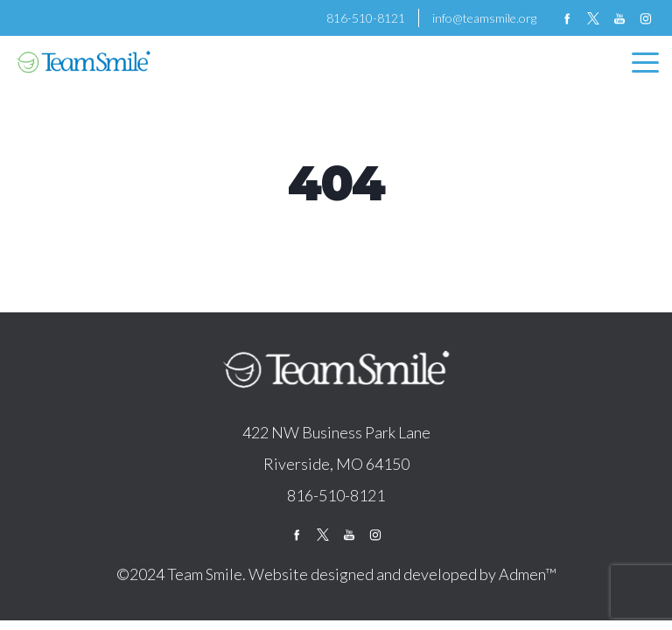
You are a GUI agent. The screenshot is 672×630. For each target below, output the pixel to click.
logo (336, 371)
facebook (567, 18)
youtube (619, 18)
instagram (646, 18)
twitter (593, 18)
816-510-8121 (366, 18)
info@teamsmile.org (484, 18)
